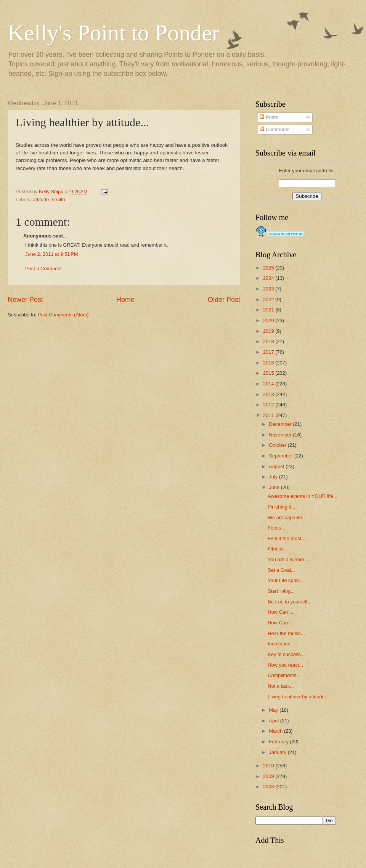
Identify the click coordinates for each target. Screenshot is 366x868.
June (275, 487)
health (59, 200)
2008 (269, 787)
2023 (269, 289)
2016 (269, 363)
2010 (269, 766)
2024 (269, 278)
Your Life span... (285, 580)
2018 (269, 341)
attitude (41, 200)
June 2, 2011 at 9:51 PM (52, 254)
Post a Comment (43, 269)
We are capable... (287, 517)
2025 (269, 268)
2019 (269, 331)
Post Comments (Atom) (63, 315)
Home (125, 300)
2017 (269, 352)
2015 (269, 373)
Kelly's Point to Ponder (114, 33)
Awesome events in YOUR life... (303, 496)
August (277, 466)
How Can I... (281, 612)
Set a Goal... (281, 570)
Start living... (281, 591)
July (274, 477)
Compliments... (284, 675)
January (278, 752)
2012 (269, 405)
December (281, 424)
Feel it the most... (287, 538)
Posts (269, 117)
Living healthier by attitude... (298, 697)
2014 (269, 384)
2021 (269, 310)
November (281, 435)
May (274, 710)
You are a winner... (288, 559)
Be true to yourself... (290, 602)
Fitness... (278, 549)
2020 (269, 320)
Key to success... (286, 654)
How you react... (285, 665)
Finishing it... (281, 507)
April (274, 721)
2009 (269, 776)
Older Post (224, 300)
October (278, 445)
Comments (274, 129)
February (279, 742)
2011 (269, 415)
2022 (269, 299)
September (282, 456)
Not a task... (281, 686)
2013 (269, 394)
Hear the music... (286, 633)
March (276, 731)
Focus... (276, 528)
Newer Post (25, 300)
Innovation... (281, 644)
